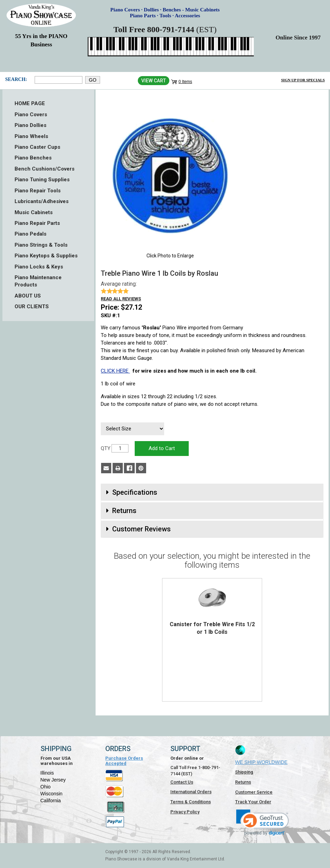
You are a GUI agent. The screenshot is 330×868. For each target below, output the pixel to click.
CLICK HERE (115, 371)
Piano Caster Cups (37, 147)
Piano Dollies (30, 125)
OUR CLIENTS (32, 307)
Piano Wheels (31, 136)
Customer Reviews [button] (141, 529)
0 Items (185, 82)
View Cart (154, 81)
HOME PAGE (30, 103)
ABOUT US (28, 296)
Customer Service (254, 792)
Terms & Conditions (191, 802)
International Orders (191, 792)
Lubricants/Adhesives (42, 201)
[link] (262, 823)
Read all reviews (121, 299)
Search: (16, 79)
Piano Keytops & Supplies (46, 256)
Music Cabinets (34, 212)
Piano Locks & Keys (39, 267)
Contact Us (182, 782)
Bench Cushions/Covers (44, 169)
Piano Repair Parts (37, 223)
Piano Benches (33, 158)
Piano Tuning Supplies (42, 180)
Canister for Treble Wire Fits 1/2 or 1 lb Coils (212, 628)
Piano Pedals (30, 234)
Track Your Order (253, 802)
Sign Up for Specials (303, 80)
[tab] (212, 492)
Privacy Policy (185, 812)
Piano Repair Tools (38, 191)
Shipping (244, 772)
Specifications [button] (135, 492)
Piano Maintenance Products (38, 281)
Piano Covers (31, 115)
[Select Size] (132, 429)
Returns (243, 782)
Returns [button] (124, 511)
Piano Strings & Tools (41, 245)
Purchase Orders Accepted (124, 761)
